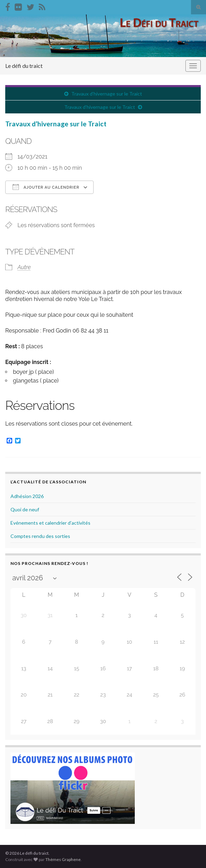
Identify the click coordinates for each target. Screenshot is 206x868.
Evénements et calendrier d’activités (50, 523)
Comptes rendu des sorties (40, 536)
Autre (24, 267)
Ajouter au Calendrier (46, 187)
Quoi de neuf (25, 509)
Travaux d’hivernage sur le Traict (107, 94)
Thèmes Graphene (63, 859)
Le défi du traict (24, 66)
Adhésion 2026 (27, 496)
